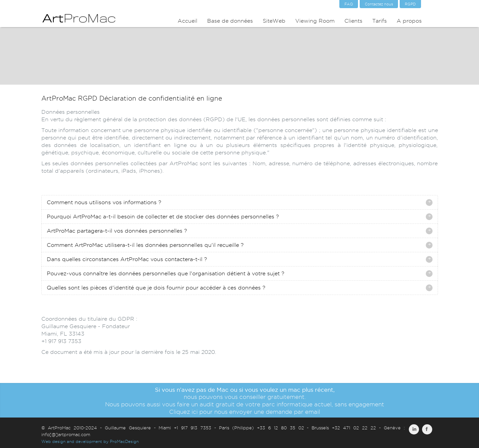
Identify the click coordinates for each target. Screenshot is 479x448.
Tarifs (380, 21)
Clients (353, 21)
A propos (409, 21)
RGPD (410, 4)
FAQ (349, 4)
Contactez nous (379, 4)
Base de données (230, 21)
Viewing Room (315, 21)
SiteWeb (274, 21)
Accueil (187, 21)
